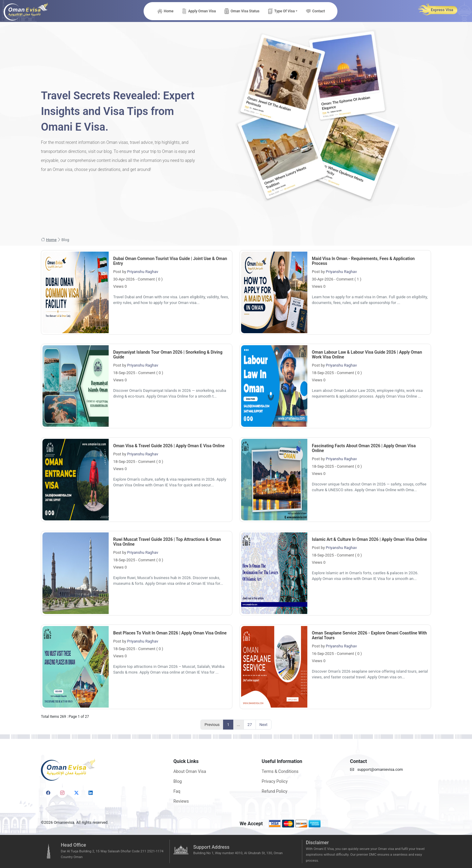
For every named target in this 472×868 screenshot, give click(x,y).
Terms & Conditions (280, 771)
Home (49, 240)
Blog (178, 781)
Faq (177, 791)
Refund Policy (274, 791)
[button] (282, 11)
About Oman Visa (190, 771)
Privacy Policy (275, 781)
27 (250, 725)
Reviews (181, 801)
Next (264, 725)
